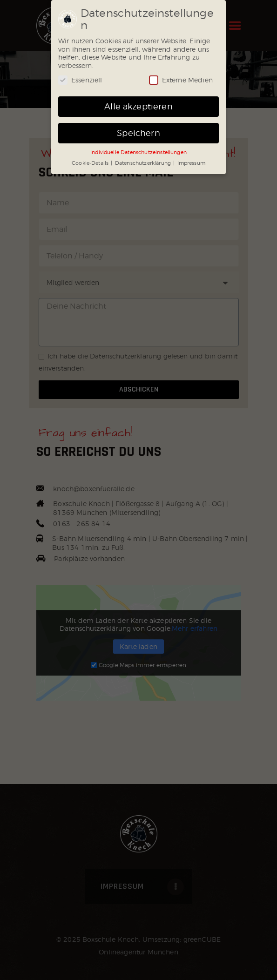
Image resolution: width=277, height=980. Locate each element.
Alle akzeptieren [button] (138, 106)
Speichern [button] (138, 133)
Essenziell (80, 80)
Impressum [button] (191, 163)
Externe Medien (181, 80)
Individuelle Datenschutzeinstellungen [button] (138, 152)
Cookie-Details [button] (91, 163)
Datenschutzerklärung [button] (144, 163)
